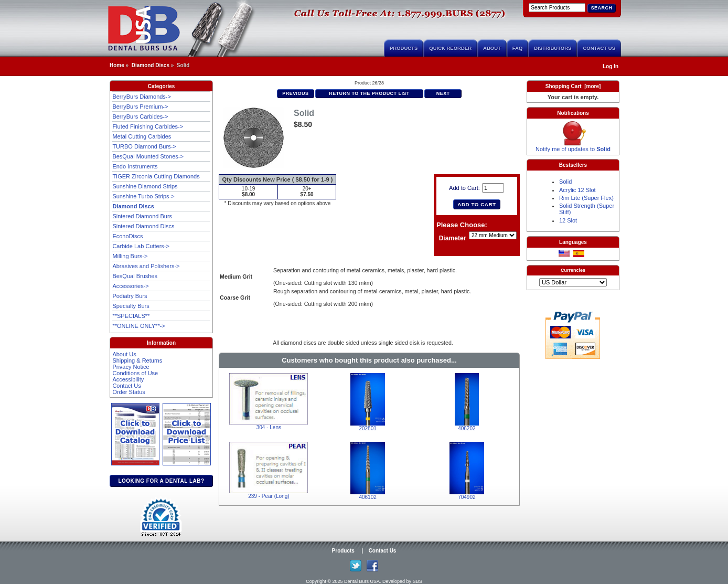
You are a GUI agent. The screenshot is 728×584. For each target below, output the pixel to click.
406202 (467, 428)
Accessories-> (130, 286)
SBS (417, 581)
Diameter (453, 239)
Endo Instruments (135, 166)
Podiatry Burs (130, 296)
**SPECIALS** (131, 316)
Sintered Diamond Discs (143, 226)
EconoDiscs (127, 236)
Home (117, 65)
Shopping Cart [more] (573, 86)
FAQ (518, 48)
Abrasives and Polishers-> (146, 266)
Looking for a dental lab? (161, 481)
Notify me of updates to (573, 146)
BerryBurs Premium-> (140, 107)
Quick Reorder (450, 48)
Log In (611, 66)
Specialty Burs (131, 306)
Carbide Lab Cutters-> (141, 246)
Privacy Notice (131, 367)
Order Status (129, 392)
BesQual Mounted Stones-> (148, 156)
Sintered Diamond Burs (142, 216)
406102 (367, 497)
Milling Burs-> (130, 256)
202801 (367, 428)
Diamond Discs (151, 65)
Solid (565, 182)
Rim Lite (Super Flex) (586, 198)
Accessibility (128, 379)
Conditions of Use (135, 373)
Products (404, 48)
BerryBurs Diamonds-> (142, 97)
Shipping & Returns (137, 360)
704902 (467, 497)
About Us (124, 354)
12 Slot (568, 220)
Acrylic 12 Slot (577, 190)
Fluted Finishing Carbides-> (148, 126)
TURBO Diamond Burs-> (144, 146)
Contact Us (599, 48)
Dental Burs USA (362, 581)
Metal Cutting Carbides (142, 136)
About (492, 48)
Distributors (553, 48)
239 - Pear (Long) (269, 496)
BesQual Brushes (135, 276)
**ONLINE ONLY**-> (138, 326)
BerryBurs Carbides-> (140, 116)
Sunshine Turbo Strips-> (143, 196)
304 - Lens (269, 427)
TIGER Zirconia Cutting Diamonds (156, 176)
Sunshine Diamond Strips (145, 186)
